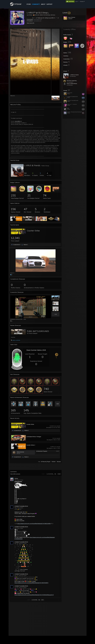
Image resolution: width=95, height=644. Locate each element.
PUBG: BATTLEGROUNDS (38, 331)
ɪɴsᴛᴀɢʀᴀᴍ (30, 19)
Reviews (59, 462)
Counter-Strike (33, 231)
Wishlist (54, 462)
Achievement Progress (42, 451)
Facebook (30, 21)
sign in (77, 1)
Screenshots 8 (17, 245)
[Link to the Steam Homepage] (17, 5)
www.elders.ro (18, 121)
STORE (29, 4)
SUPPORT (49, 4)
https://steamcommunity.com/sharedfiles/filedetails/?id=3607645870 (31, 583)
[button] (74, 13)
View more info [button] (30, 23)
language (82, 1)
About (43, 4)
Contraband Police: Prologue (34, 437)
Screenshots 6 (18, 457)
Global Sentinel (20, 452)
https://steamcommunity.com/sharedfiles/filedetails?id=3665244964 (34, 524)
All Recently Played (46, 462)
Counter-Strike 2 (31, 445)
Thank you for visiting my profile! (46, 18)
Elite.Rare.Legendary (72, 81)
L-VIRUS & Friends (74, 75)
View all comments (15, 474)
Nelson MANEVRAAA (72, 84)
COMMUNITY (36, 4)
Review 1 (26, 245)
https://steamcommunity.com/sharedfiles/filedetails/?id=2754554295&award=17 (34, 595)
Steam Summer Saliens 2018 (36, 350)
